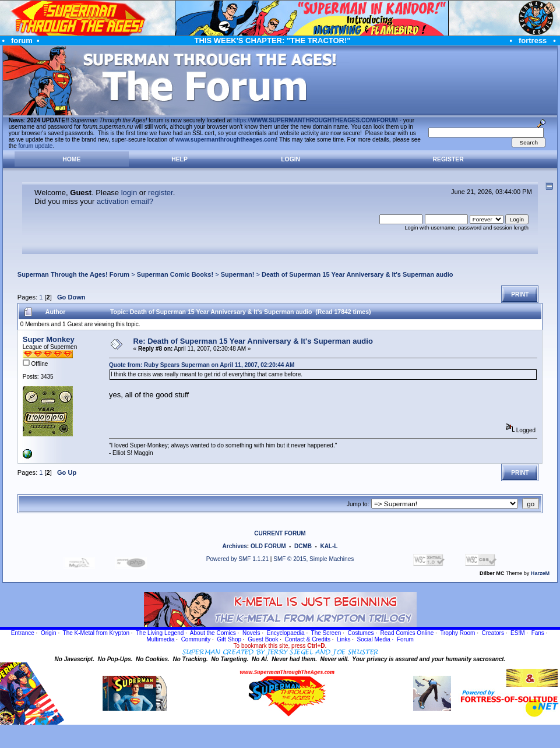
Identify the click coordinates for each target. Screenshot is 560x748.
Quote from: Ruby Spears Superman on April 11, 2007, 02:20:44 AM (202, 365)
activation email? (125, 201)
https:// (316, 120)
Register (448, 159)
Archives (235, 546)
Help (179, 159)
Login (290, 159)
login (129, 193)
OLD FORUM (268, 546)
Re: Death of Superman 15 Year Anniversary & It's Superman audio (253, 341)
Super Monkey (49, 339)
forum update (36, 146)
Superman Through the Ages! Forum (73, 274)
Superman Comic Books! (175, 274)
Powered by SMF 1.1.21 (237, 559)
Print (520, 294)
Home (71, 159)
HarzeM (540, 573)
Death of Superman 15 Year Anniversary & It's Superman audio (358, 274)
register (161, 193)
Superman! (238, 274)
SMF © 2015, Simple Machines (314, 559)
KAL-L (329, 546)
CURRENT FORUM (280, 533)
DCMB (303, 546)
